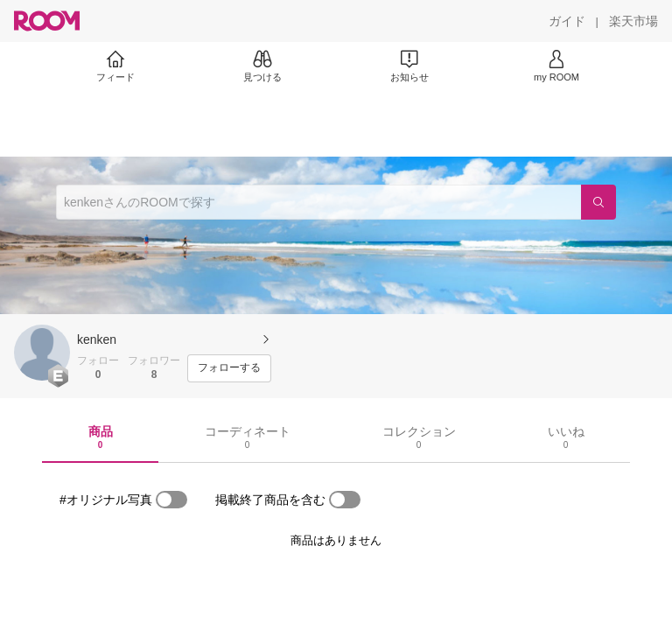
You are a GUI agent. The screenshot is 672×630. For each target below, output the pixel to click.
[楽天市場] (633, 21)
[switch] (171, 500)
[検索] (598, 202)
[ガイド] (567, 21)
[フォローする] (229, 368)
